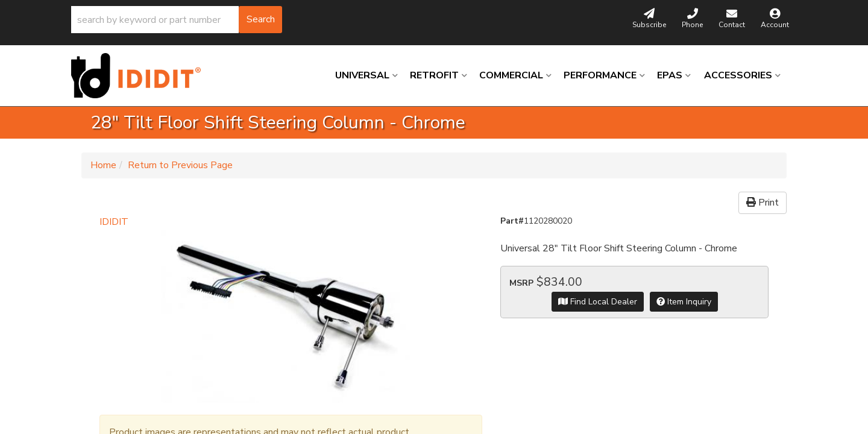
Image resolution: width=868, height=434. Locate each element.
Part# (512, 221)
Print (763, 203)
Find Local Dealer (598, 302)
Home (103, 165)
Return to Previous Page (180, 165)
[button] (177, 20)
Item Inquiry (684, 302)
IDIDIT (114, 222)
